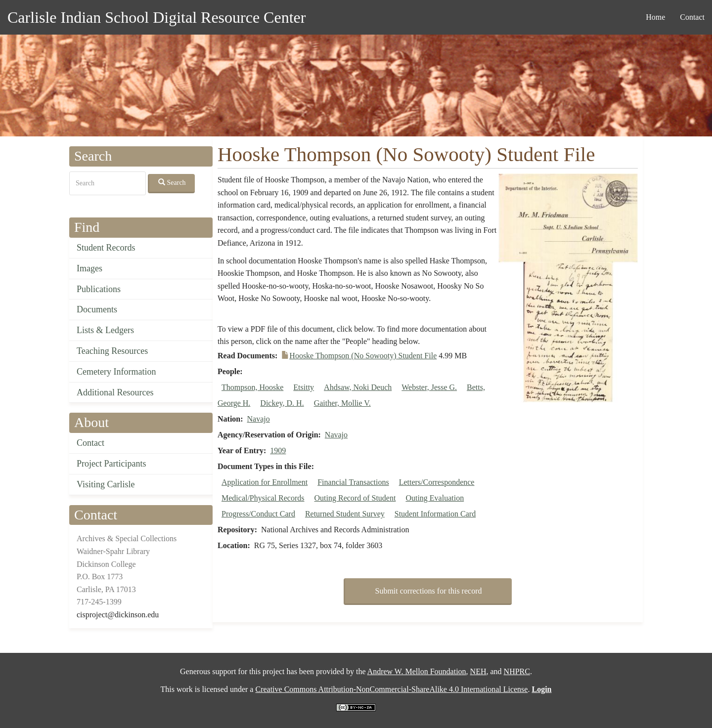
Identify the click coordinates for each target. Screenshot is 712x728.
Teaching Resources (112, 351)
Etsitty (304, 387)
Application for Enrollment (265, 482)
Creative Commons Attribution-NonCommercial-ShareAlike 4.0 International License (391, 689)
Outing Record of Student (355, 498)
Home (655, 17)
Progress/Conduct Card (258, 514)
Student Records (106, 248)
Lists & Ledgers (105, 330)
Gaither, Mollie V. (342, 403)
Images (89, 268)
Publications (99, 289)
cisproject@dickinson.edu (118, 615)
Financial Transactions (353, 482)
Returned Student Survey (345, 514)
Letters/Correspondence (437, 482)
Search (172, 182)
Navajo (259, 419)
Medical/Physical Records (263, 498)
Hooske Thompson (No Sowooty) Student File (363, 356)
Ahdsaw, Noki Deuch (358, 387)
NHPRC (517, 671)
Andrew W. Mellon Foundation (417, 671)
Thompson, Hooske (252, 387)
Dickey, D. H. (282, 403)
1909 (278, 450)
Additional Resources (115, 392)
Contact (692, 17)
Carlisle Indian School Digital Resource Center (156, 17)
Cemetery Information (116, 372)
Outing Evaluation (435, 498)
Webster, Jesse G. (429, 387)
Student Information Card (435, 514)
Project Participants (111, 464)
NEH (478, 671)
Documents (97, 309)
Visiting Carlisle (106, 484)
